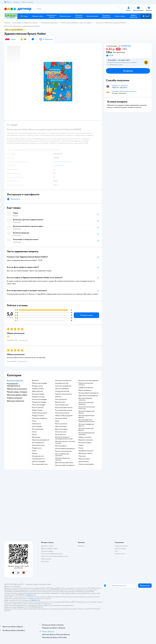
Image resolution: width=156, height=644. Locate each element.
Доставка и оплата (47, 546)
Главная (7, 23)
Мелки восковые (84, 459)
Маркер (35, 453)
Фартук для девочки (85, 390)
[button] (146, 16)
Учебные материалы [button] (15, 398)
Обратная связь (46, 559)
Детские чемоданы (61, 429)
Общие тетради (37, 410)
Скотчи (34, 432)
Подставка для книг (38, 459)
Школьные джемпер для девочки (86, 416)
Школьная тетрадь (38, 394)
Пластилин (82, 456)
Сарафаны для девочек (86, 388)
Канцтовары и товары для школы (25, 23)
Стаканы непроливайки (86, 464)
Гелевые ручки (37, 448)
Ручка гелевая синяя (62, 405)
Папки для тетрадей (39, 405)
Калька (34, 451)
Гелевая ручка (36, 424)
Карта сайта (45, 561)
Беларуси (18, 586)
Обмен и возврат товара (49, 548)
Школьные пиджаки (85, 443)
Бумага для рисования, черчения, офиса (77, 23)
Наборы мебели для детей (64, 416)
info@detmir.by (30, 595)
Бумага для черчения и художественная (111, 23)
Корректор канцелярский (41, 440)
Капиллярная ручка (38, 445)
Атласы (81, 448)
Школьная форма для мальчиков (62, 455)
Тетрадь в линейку (38, 389)
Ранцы (57, 421)
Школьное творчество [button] (16, 401)
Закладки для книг (38, 456)
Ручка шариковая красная (64, 410)
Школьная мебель (61, 418)
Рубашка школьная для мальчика (86, 384)
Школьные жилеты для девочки (86, 429)
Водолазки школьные (86, 440)
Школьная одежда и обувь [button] (17, 395)
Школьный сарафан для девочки (86, 425)
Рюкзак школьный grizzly (63, 451)
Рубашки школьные (85, 437)
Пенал (34, 421)
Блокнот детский (38, 408)
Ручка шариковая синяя (40, 464)
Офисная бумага (37, 391)
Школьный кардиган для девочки (86, 412)
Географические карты (86, 451)
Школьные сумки (61, 432)
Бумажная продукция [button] (15, 381)
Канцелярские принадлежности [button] (14, 385)
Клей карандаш (37, 426)
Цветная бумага (84, 462)
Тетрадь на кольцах (38, 397)
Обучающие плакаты (85, 453)
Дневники (35, 381)
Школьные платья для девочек (88, 381)
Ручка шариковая (38, 429)
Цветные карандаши (39, 462)
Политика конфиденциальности (52, 554)
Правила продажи (47, 551)
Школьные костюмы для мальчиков (87, 408)
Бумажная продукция (49, 23)
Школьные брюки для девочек (89, 393)
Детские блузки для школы (64, 463)
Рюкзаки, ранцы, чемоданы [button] (17, 392)
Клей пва (58, 397)
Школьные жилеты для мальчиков (86, 403)
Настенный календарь (39, 399)
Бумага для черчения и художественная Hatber (22, 26)
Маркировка (15, 199)
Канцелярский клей (62, 383)
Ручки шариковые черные (64, 408)
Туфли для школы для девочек (88, 396)
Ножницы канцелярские (63, 381)
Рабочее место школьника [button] (17, 389)
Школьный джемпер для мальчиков (86, 434)
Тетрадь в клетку (37, 386)
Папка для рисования (62, 413)
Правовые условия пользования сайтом (38, 584)
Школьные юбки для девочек (65, 465)
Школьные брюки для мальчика (62, 459)
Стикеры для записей (62, 391)
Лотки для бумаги (61, 399)
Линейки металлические (63, 394)
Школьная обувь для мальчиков (85, 399)
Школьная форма (61, 446)
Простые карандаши (62, 389)
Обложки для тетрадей (39, 383)
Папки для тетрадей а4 (39, 418)
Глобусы (81, 445)
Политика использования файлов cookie (55, 556)
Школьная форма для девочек (65, 449)
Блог (116, 551)
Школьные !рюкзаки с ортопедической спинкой (64, 438)
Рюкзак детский (60, 435)
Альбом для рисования (40, 413)
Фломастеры (36, 437)
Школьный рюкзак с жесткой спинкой (65, 442)
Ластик (34, 435)
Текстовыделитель (38, 443)
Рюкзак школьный (61, 424)
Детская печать (60, 402)
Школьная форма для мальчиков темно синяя (86, 421)
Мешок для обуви (61, 426)
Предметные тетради (39, 402)
